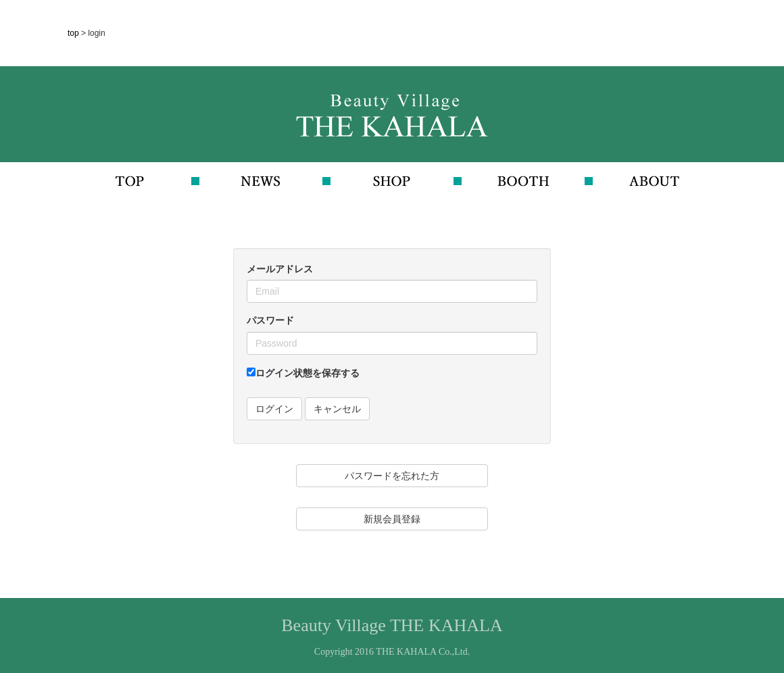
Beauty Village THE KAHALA (392, 625)
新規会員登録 (392, 519)
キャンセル (337, 409)
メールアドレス (280, 269)
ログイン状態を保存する (303, 373)
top (74, 33)
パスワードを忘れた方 (392, 476)
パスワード (270, 320)
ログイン (274, 409)
